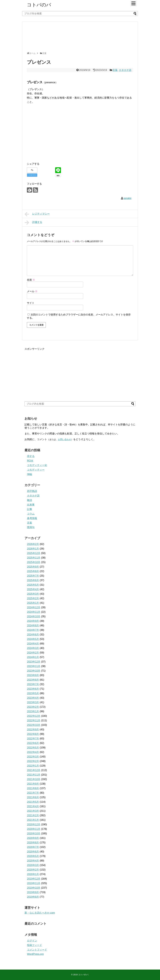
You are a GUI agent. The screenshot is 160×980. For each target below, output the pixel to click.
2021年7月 (33, 793)
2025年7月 (33, 576)
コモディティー (36, 470)
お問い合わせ (65, 439)
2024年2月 (33, 653)
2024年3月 (33, 648)
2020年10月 (34, 834)
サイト (31, 303)
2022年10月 (34, 725)
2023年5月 (33, 693)
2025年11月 (34, 558)
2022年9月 (33, 730)
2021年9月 (33, 784)
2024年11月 (34, 612)
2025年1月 (33, 603)
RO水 (30, 461)
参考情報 (32, 518)
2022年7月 (33, 739)
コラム (31, 514)
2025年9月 (33, 567)
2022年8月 (33, 734)
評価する (33, 223)
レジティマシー (37, 214)
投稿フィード (35, 945)
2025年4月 (33, 589)
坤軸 (30, 474)
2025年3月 (33, 594)
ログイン (32, 941)
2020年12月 (34, 824)
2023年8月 (33, 680)
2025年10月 (34, 562)
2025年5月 (33, 585)
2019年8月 (33, 897)
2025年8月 (33, 571)
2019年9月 (33, 892)
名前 (31, 280)
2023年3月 (33, 702)
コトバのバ (39, 5)
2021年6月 (33, 797)
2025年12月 (34, 553)
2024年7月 (33, 630)
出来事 (31, 505)
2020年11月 (34, 829)
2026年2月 (33, 544)
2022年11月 (34, 720)
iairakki (127, 198)
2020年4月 (33, 861)
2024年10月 (34, 616)
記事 (30, 509)
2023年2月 (33, 707)
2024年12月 (34, 607)
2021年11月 (34, 775)
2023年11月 (34, 666)
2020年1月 (33, 874)
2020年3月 (33, 865)
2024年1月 (33, 657)
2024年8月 (33, 626)
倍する (31, 456)
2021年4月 (33, 806)
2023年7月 (33, 684)
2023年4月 (33, 698)
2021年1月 (33, 820)
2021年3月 (33, 811)
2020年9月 (33, 838)
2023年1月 (33, 711)
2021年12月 (34, 770)
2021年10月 (34, 779)
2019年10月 (34, 888)
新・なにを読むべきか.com (40, 913)
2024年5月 (33, 639)
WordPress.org (35, 954)
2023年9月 (33, 675)
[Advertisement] (79, 38)
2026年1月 (33, 549)
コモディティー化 (37, 465)
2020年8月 (33, 843)
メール (32, 291)
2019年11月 (34, 883)
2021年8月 (33, 788)
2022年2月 (33, 761)
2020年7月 (33, 847)
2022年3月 (33, 757)
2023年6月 (33, 689)
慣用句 (31, 527)
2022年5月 (33, 748)
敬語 (30, 500)
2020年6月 (33, 852)
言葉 (115, 70)
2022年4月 (33, 752)
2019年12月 (34, 879)
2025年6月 (33, 580)
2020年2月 (33, 870)
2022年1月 (33, 766)
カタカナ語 (125, 70)
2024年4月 (33, 644)
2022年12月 (34, 716)
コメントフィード (37, 950)
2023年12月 (34, 662)
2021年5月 (33, 802)
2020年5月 (33, 856)
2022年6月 (33, 743)
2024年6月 (33, 635)
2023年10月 (34, 671)
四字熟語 (32, 491)
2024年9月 (33, 621)
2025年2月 (33, 598)
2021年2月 (33, 815)
